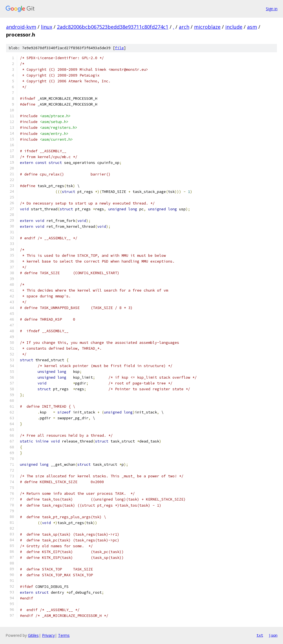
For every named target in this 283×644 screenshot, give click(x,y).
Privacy (48, 635)
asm (252, 27)
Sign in (272, 9)
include (234, 27)
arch (184, 27)
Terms (64, 635)
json (273, 635)
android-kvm (21, 27)
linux (47, 27)
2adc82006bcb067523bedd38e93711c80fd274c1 (113, 27)
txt (260, 635)
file (119, 48)
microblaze (207, 27)
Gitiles (33, 635)
